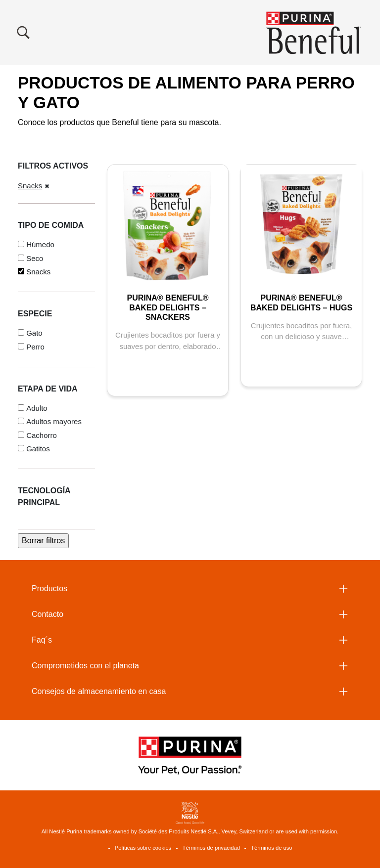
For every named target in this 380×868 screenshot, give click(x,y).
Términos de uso (271, 848)
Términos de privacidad (211, 848)
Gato (34, 333)
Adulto (37, 408)
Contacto (47, 614)
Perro (35, 347)
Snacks (30, 186)
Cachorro (42, 435)
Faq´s (42, 640)
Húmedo (40, 244)
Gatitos (38, 449)
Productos (49, 588)
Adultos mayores (54, 421)
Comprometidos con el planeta (85, 666)
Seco (35, 258)
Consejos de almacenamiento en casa (99, 691)
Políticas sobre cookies (143, 848)
